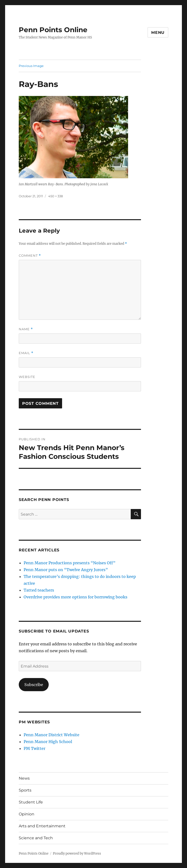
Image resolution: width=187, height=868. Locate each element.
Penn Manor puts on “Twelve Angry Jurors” (66, 570)
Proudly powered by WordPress (77, 854)
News (24, 778)
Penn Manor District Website (51, 735)
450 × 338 (56, 196)
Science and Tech (36, 838)
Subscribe (34, 685)
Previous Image (31, 66)
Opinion (27, 814)
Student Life (31, 802)
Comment (30, 256)
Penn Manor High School (48, 742)
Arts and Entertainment (42, 826)
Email (26, 353)
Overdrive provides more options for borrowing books (75, 597)
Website (27, 377)
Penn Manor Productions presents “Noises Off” (70, 563)
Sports (25, 790)
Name (26, 329)
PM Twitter (34, 748)
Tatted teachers (39, 590)
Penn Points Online (53, 30)
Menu (158, 33)
